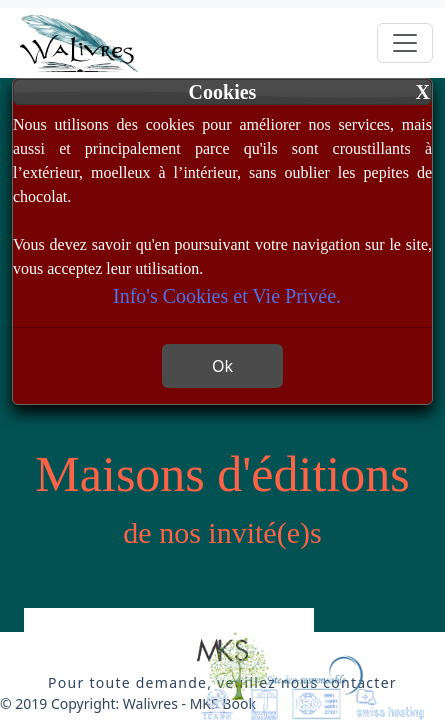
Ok (222, 366)
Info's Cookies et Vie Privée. (227, 296)
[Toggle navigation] (405, 43)
